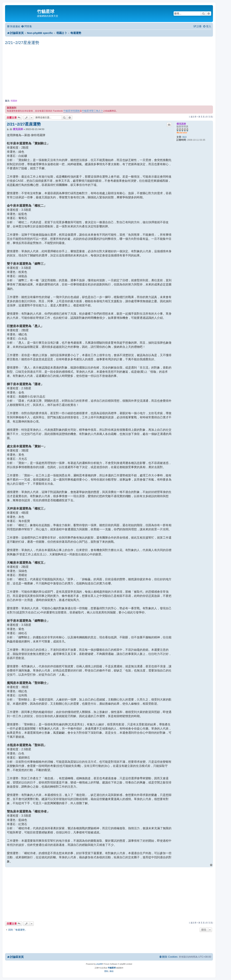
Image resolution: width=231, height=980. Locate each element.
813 (184, 137)
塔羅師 (14, 101)
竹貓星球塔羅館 (72, 111)
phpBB (99, 964)
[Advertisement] (109, 72)
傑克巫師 (181, 124)
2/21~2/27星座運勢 (22, 43)
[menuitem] (27, 26)
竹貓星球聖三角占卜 (92, 111)
